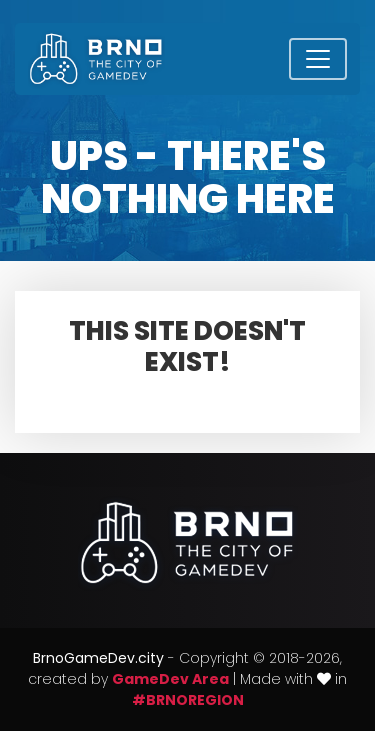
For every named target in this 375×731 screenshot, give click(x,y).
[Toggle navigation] (318, 59)
